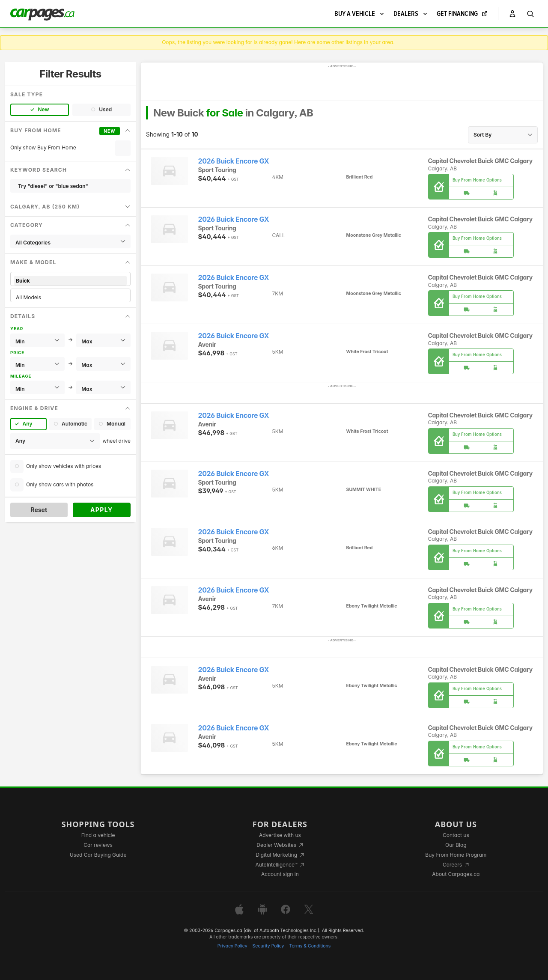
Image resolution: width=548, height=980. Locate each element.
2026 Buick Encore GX (234, 161)
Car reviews (98, 845)
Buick (70, 281)
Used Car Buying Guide (98, 855)
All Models (70, 297)
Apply (102, 510)
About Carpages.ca (456, 874)
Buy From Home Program (456, 855)
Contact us (456, 835)
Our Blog (456, 845)
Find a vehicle (98, 835)
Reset (39, 510)
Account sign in (280, 874)
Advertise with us (280, 835)
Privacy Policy (232, 946)
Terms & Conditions (310, 946)
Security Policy (268, 946)
